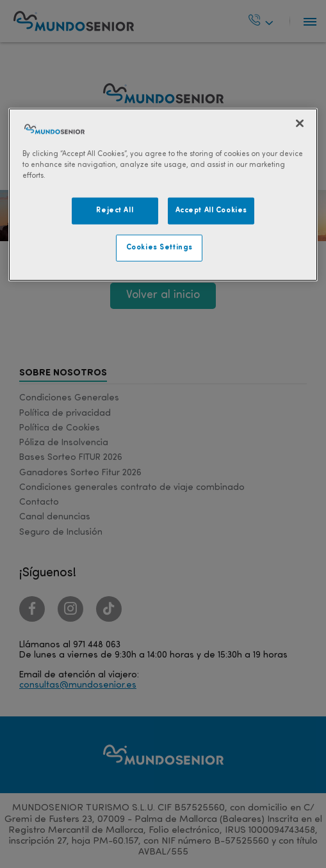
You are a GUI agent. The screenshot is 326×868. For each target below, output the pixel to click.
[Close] (300, 123)
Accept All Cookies (211, 210)
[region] (163, 194)
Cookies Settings (159, 247)
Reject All (115, 210)
